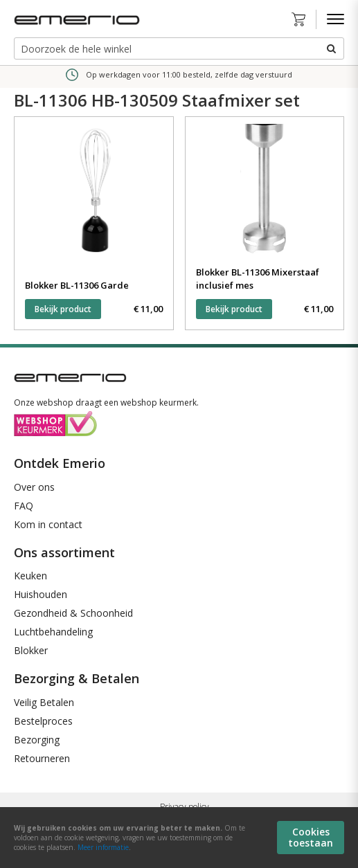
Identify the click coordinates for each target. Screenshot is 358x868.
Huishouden (41, 594)
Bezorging (37, 740)
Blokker (31, 650)
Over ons (34, 487)
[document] (179, 838)
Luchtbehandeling (53, 632)
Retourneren (42, 758)
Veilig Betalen (44, 702)
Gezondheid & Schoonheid (73, 613)
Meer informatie (103, 847)
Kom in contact (48, 524)
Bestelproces (43, 721)
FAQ (24, 506)
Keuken (30, 576)
